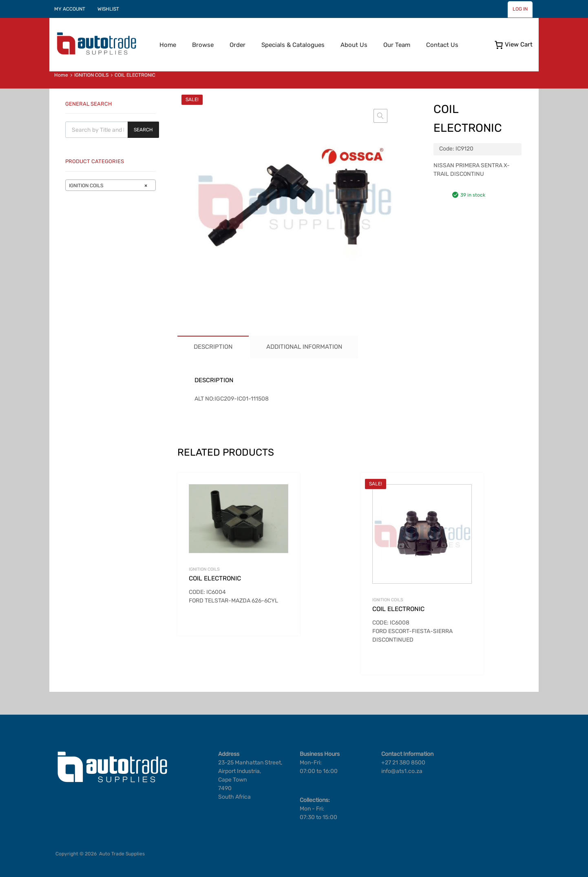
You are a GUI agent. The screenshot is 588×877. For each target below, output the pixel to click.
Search (143, 130)
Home (168, 45)
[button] (380, 116)
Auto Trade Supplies (122, 854)
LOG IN (520, 9)
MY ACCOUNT (70, 9)
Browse (203, 45)
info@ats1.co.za (402, 771)
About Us (354, 45)
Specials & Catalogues (293, 45)
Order (238, 45)
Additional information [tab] (304, 347)
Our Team (397, 45)
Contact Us (442, 45)
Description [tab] (213, 347)
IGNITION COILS (91, 75)
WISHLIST (108, 9)
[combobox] (111, 185)
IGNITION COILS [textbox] (108, 186)
